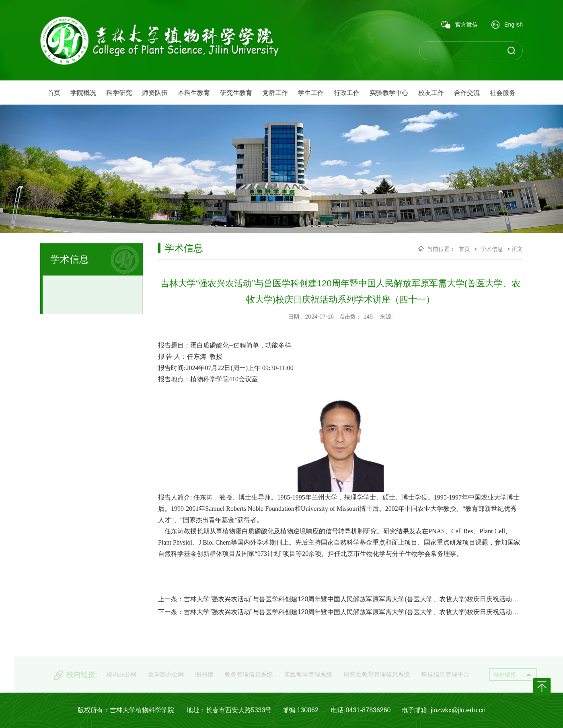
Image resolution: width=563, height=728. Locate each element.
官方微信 (459, 25)
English (507, 25)
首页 (464, 249)
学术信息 (492, 249)
